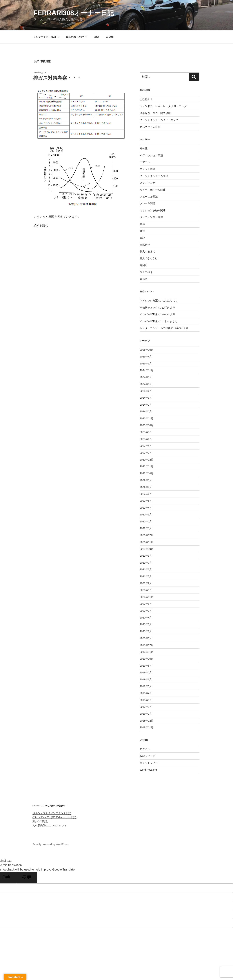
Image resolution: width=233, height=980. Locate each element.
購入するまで (148, 251)
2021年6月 (146, 569)
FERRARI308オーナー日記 (74, 13)
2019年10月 (147, 659)
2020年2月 (146, 631)
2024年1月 (146, 411)
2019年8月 (146, 666)
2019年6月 (146, 679)
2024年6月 (146, 391)
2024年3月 (146, 398)
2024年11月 (147, 370)
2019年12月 (147, 645)
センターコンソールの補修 (155, 328)
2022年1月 (146, 528)
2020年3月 (146, 624)
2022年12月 (147, 460)
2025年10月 (147, 350)
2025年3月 (146, 364)
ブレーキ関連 (148, 203)
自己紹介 (145, 245)
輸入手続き (146, 272)
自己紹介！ (146, 99)
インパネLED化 (149, 314)
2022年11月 (147, 466)
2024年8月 (146, 384)
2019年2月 (146, 707)
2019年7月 (146, 672)
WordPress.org (148, 770)
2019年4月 (146, 693)
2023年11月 (147, 418)
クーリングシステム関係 (154, 176)
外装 (142, 231)
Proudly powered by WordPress (51, 844)
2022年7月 (146, 487)
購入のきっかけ (77, 37)
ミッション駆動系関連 (153, 210)
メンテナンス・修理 (47, 37)
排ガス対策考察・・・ (57, 78)
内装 (142, 224)
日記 (96, 37)
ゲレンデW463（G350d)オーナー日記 (54, 817)
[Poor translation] (27, 878)
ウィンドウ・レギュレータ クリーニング (163, 106)
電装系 (144, 279)
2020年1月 (146, 638)
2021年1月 (146, 590)
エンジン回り (148, 169)
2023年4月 (146, 446)
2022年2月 (146, 522)
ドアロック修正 (149, 301)
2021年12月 (147, 535)
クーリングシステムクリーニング (159, 120)
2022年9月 (146, 480)
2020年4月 (146, 618)
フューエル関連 (149, 197)
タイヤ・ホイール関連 (153, 190)
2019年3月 (146, 700)
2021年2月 (146, 583)
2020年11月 (147, 597)
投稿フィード (148, 756)
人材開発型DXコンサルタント (50, 826)
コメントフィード (150, 763)
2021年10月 (147, 549)
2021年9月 (146, 556)
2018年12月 (147, 721)
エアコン (145, 162)
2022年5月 (146, 501)
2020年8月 (146, 604)
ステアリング (148, 183)
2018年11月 (147, 727)
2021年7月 (146, 563)
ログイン (145, 749)
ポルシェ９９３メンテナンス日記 (52, 813)
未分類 (110, 37)
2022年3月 (146, 515)
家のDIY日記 (40, 821)
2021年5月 (146, 576)
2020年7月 (146, 611)
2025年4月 (146, 357)
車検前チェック (149, 308)
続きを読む (41, 225)
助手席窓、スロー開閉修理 (155, 113)
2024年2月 (146, 405)
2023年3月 (146, 453)
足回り (144, 265)
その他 (144, 148)
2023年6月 (146, 439)
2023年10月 (147, 425)
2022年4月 (146, 508)
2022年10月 (147, 473)
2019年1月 (146, 714)
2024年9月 (146, 377)
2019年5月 (146, 686)
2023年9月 (146, 432)
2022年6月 (146, 494)
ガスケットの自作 (150, 127)
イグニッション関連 (151, 155)
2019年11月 (147, 652)
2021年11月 (147, 542)
